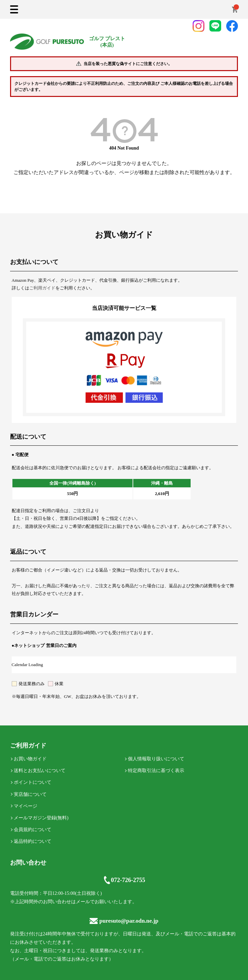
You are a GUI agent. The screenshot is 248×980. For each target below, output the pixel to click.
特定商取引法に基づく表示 (156, 771)
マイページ (26, 806)
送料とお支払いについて (40, 771)
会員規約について (33, 830)
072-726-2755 (124, 880)
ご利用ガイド (42, 288)
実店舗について (30, 794)
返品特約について (33, 841)
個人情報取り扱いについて (156, 759)
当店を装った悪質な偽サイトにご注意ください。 (128, 64)
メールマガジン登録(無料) (41, 818)
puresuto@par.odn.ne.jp (124, 921)
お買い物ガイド (30, 759)
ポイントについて (33, 782)
